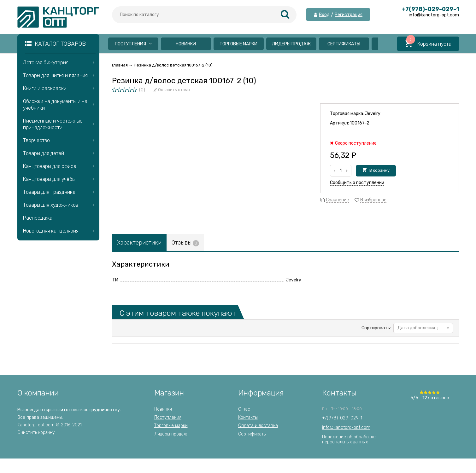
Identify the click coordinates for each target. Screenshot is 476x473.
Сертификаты (344, 44)
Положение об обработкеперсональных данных (349, 439)
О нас (244, 409)
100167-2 (360, 123)
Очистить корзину (36, 433)
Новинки (186, 44)
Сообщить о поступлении (357, 183)
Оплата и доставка (258, 426)
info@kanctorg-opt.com (346, 427)
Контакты (248, 417)
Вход (324, 15)
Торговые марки (238, 44)
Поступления (133, 44)
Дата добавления (418, 328)
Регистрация (349, 15)
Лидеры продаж (291, 44)
